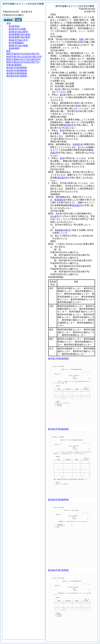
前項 (78, 106)
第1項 (63, 95)
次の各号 (54, 216)
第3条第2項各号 (62, 230)
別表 (81, 39)
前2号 (58, 89)
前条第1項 (78, 144)
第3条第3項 (60, 200)
